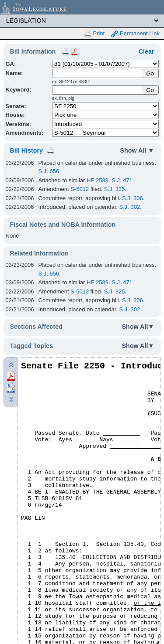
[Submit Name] (150, 73)
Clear (147, 51)
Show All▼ (138, 327)
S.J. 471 (122, 180)
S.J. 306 (133, 198)
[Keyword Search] (98, 90)
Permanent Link (135, 34)
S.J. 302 (130, 207)
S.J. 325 (115, 189)
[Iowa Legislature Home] (82, 7)
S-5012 (80, 189)
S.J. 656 (49, 171)
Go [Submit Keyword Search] (150, 90)
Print (94, 34)
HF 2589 (98, 180)
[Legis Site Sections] (82, 20)
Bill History (26, 150)
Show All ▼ (137, 150)
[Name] (98, 73)
